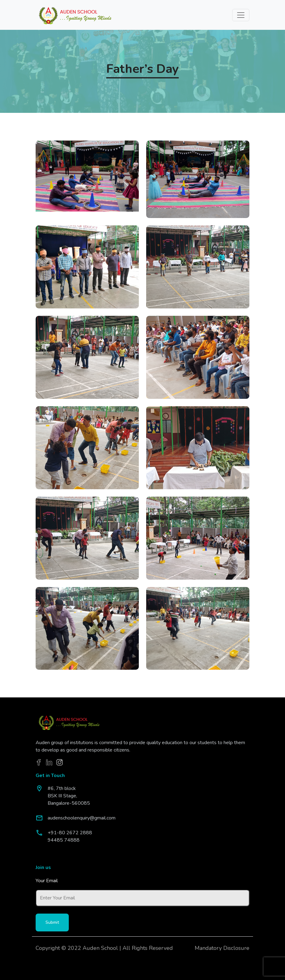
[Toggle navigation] (241, 15)
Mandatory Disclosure (222, 948)
